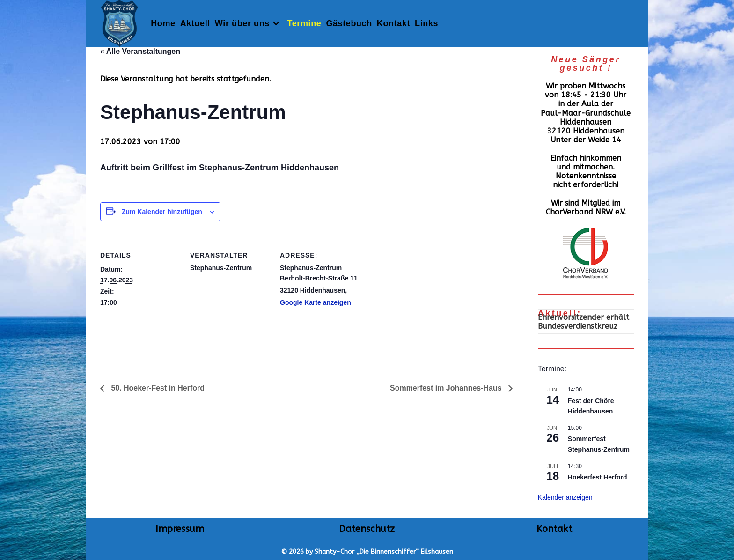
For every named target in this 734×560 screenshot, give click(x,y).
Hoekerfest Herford (598, 477)
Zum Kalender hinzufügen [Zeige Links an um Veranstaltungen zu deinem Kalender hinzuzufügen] (162, 212)
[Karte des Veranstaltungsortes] (419, 300)
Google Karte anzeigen (316, 302)
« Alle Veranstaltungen (140, 51)
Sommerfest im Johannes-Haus (447, 388)
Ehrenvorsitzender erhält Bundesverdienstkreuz (584, 322)
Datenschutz (367, 529)
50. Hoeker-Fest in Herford (157, 388)
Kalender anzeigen (565, 497)
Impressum (180, 529)
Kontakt (554, 529)
